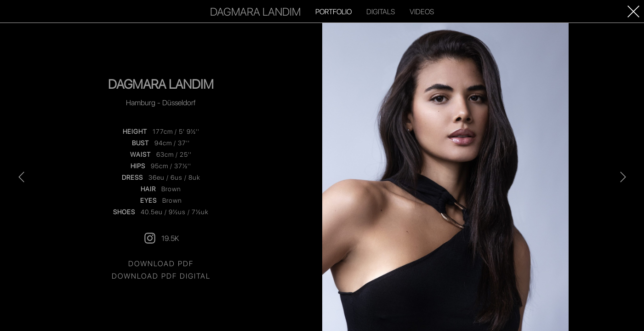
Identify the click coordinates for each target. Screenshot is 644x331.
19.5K (161, 238)
